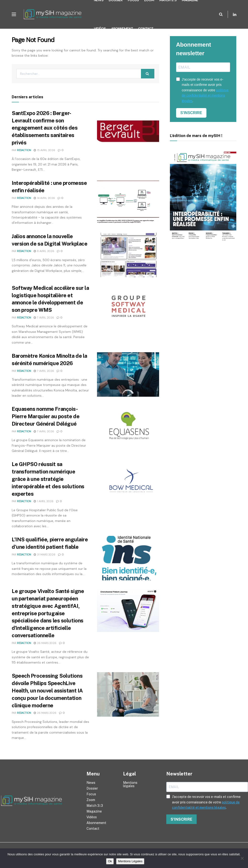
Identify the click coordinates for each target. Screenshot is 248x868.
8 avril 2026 (44, 251)
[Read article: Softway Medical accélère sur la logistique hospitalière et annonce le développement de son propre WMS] (128, 307)
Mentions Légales (130, 861)
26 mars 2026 (45, 643)
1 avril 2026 (44, 501)
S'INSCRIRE (191, 113)
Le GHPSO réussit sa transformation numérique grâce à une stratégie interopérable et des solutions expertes (48, 479)
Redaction (24, 150)
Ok (110, 861)
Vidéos (100, 29)
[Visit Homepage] (54, 14)
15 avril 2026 (44, 150)
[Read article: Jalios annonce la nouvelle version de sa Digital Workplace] (128, 255)
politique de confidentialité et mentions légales (205, 96)
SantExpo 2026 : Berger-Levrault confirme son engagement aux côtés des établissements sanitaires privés (45, 128)
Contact (146, 29)
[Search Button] (221, 14)
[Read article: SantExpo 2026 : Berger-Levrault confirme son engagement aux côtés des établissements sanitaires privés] (128, 132)
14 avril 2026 (44, 198)
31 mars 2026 (45, 555)
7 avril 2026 (44, 318)
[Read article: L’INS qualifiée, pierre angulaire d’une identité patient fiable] (128, 558)
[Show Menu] (14, 14)
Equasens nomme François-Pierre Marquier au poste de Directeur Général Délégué (46, 416)
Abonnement (122, 29)
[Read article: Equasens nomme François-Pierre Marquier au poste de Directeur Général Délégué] (128, 428)
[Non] (242, 858)
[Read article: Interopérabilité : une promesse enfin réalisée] (128, 202)
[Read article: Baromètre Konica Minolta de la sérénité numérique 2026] (128, 374)
